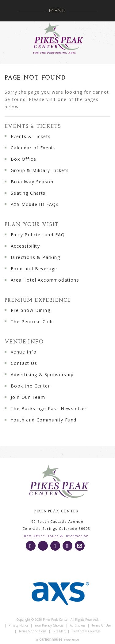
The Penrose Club (32, 322)
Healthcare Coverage (86, 631)
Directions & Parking (35, 257)
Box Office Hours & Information (56, 536)
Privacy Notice (18, 625)
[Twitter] (43, 546)
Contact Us (24, 363)
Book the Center (30, 386)
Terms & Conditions (33, 631)
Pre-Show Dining (31, 310)
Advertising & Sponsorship (42, 374)
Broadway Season (32, 182)
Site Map (59, 631)
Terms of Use (101, 625)
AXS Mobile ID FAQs (35, 204)
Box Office (23, 159)
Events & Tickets (33, 127)
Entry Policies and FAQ (38, 235)
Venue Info (24, 342)
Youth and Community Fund (44, 420)
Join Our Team (28, 397)
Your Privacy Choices (49, 625)
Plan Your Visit (32, 225)
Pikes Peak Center (58, 38)
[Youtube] (67, 546)
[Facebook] (55, 546)
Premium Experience (38, 300)
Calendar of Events (33, 148)
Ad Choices (78, 625)
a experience (57, 639)
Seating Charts (28, 193)
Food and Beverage (34, 269)
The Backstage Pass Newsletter (49, 408)
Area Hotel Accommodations (45, 280)
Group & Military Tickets (40, 170)
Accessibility (25, 246)
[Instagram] (31, 546)
